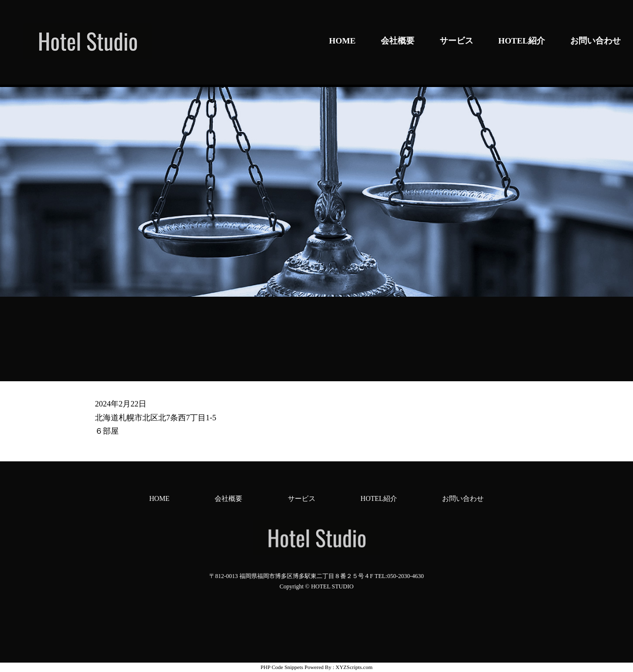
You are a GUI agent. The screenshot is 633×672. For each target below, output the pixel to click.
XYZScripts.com (354, 667)
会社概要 (398, 41)
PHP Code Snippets (282, 667)
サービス (456, 41)
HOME (342, 41)
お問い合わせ (595, 41)
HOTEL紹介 (521, 41)
